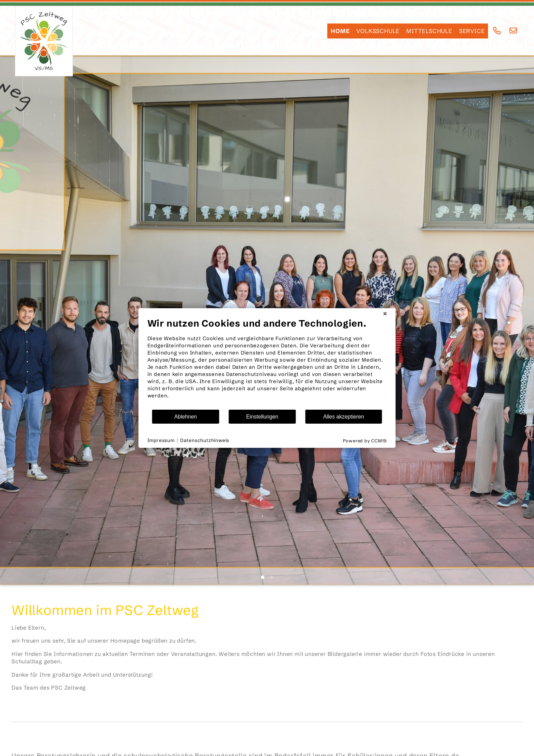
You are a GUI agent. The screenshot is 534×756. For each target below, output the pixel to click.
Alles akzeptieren (344, 417)
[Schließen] (385, 314)
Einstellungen (262, 417)
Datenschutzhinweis (205, 440)
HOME (340, 31)
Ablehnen (186, 417)
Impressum (161, 440)
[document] (267, 363)
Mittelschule (429, 31)
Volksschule (378, 31)
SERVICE (472, 31)
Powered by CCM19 (365, 441)
